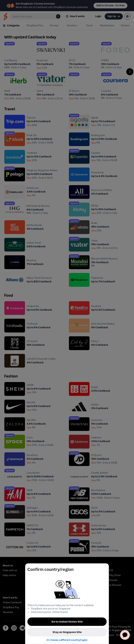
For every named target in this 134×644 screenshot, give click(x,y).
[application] (125, 635)
